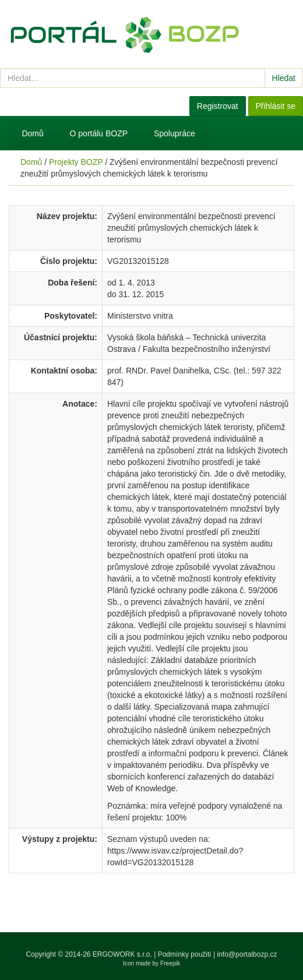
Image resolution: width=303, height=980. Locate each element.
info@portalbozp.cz (247, 954)
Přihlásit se (276, 106)
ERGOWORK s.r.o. (123, 954)
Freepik (170, 963)
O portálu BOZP (99, 133)
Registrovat (218, 106)
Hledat (284, 78)
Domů (32, 133)
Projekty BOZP (76, 162)
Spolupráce (175, 133)
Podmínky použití (185, 954)
